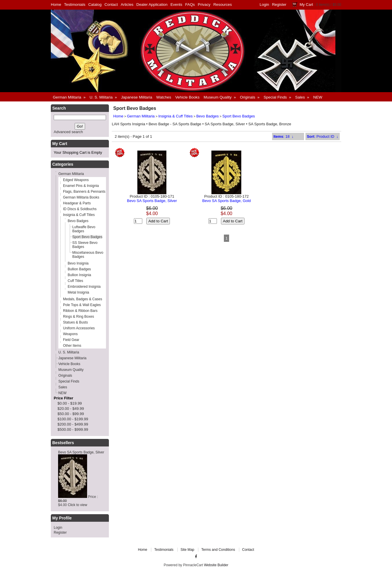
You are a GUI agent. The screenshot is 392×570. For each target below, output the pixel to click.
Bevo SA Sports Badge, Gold (226, 201)
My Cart (306, 5)
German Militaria (141, 116)
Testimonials (75, 5)
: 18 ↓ (284, 136)
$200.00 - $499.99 (73, 424)
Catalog (95, 5)
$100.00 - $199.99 (73, 419)
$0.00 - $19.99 (70, 403)
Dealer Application (152, 5)
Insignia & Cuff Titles (175, 116)
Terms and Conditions (218, 550)
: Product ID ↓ (323, 136)
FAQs (190, 5)
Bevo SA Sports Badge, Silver (81, 452)
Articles (127, 5)
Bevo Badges (207, 116)
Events (176, 5)
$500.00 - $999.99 (73, 429)
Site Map (187, 550)
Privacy (204, 5)
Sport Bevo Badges (239, 116)
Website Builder (216, 565)
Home (56, 5)
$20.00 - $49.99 (71, 409)
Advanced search (68, 132)
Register (279, 5)
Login (264, 5)
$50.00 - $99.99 (71, 414)
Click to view (77, 505)
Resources (223, 5)
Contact (111, 5)
